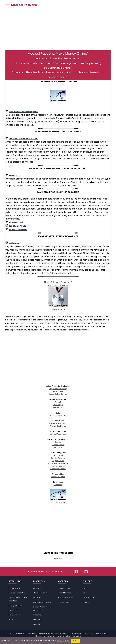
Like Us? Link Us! (58, 502)
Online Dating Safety (42, 602)
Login (19, 588)
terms (52, 636)
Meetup (58, 559)
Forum (11, 620)
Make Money (14, 615)
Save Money (14, 610)
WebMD (58, 402)
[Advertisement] (58, 32)
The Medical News (58, 426)
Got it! (75, 641)
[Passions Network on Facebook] (76, 571)
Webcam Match (58, 477)
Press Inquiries (39, 615)
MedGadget (58, 405)
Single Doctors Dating (58, 389)
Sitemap (37, 624)
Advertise (37, 588)
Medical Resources (58, 434)
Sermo (58, 442)
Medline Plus (58, 407)
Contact (86, 602)
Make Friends (88, 598)
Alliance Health (58, 445)
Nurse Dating (58, 391)
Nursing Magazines (58, 415)
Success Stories (65, 588)
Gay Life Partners (58, 458)
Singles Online (58, 461)
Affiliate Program (40, 593)
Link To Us (37, 620)
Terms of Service (65, 598)
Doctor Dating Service (58, 394)
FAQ (84, 588)
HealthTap (58, 447)
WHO (58, 413)
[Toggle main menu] (7, 5)
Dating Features (15, 606)
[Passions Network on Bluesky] (86, 571)
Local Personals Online (58, 463)
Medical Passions (24, 5)
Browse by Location (17, 593)
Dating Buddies (58, 466)
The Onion (58, 485)
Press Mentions (65, 593)
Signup (11, 588)
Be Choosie (58, 455)
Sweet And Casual (58, 469)
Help (85, 593)
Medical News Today (58, 423)
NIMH (58, 410)
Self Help (37, 598)
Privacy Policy (64, 602)
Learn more (63, 640)
